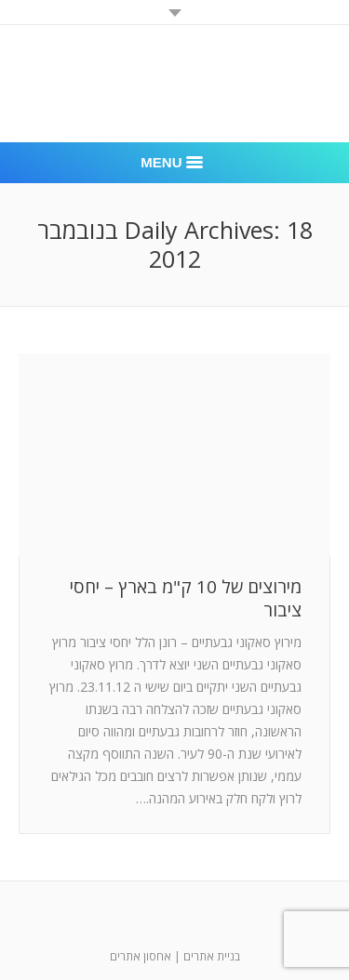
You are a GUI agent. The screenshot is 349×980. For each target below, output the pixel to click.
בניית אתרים (212, 956)
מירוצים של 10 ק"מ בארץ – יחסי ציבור (186, 599)
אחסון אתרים (141, 956)
